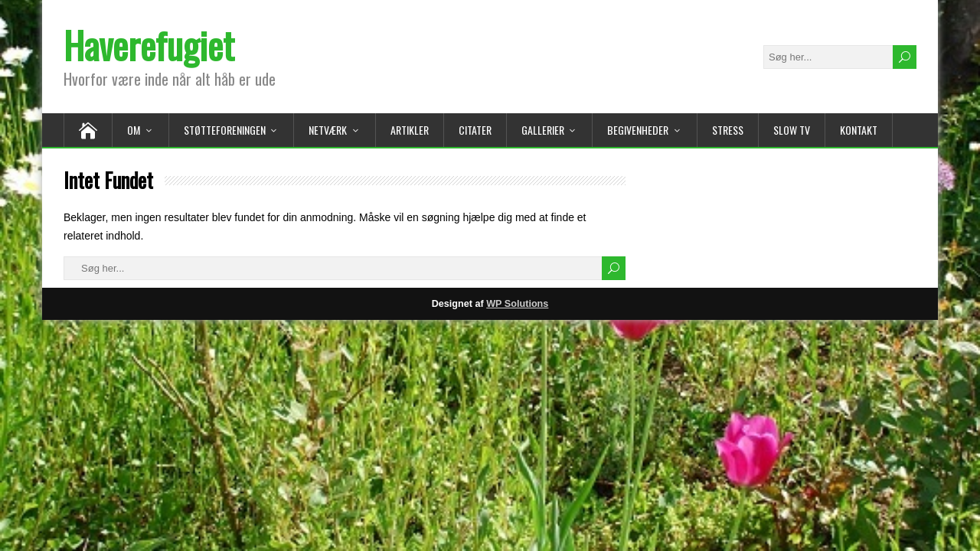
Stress (728, 130)
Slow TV (792, 130)
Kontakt (859, 130)
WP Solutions (517, 304)
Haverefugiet (149, 45)
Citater (475, 130)
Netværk (328, 130)
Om (134, 130)
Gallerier (543, 130)
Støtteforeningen (225, 130)
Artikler (410, 130)
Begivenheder (638, 130)
